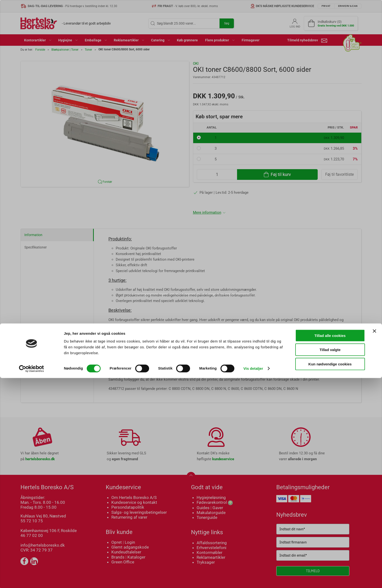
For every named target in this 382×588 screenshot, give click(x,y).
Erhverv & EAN (202, 307)
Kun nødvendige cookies (330, 574)
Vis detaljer (253, 578)
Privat (173, 307)
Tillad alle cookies (330, 545)
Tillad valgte (330, 560)
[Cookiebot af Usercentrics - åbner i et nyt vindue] (32, 579)
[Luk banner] (374, 541)
